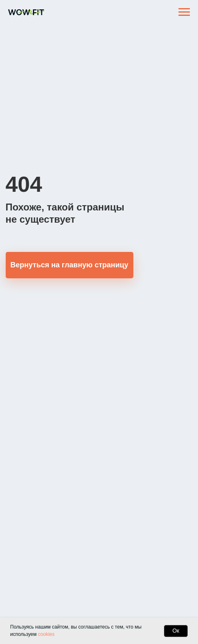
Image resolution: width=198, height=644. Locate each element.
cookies (46, 634)
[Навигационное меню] (184, 12)
